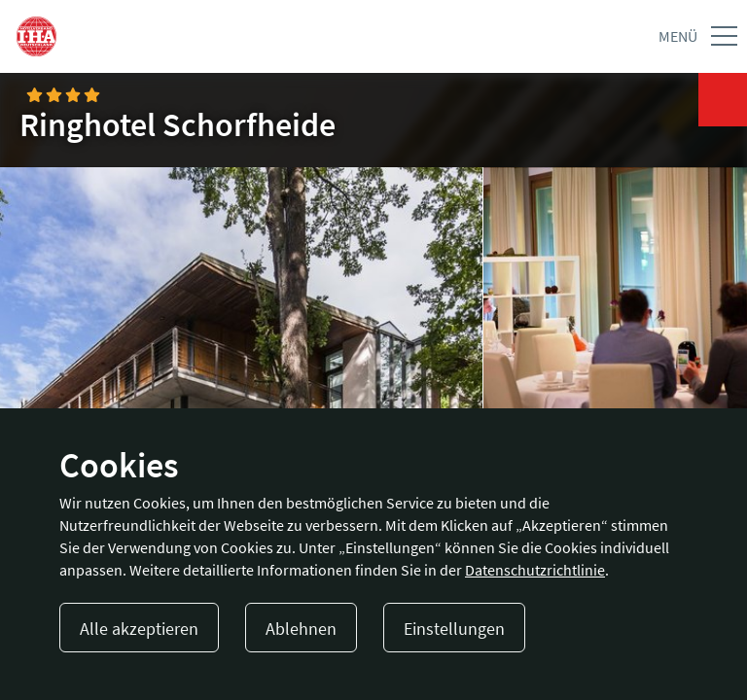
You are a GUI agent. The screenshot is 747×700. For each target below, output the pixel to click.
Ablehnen (301, 629)
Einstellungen (454, 629)
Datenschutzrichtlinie (535, 570)
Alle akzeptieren (139, 629)
